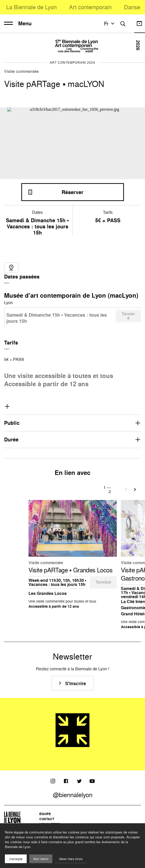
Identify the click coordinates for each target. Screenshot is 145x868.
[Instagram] (53, 781)
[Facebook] (66, 781)
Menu (18, 24)
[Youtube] (92, 781)
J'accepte (16, 859)
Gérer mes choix (71, 859)
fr (110, 24)
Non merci (41, 859)
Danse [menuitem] (132, 7)
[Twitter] (79, 781)
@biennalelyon (73, 795)
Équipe (45, 814)
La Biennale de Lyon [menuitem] (31, 7)
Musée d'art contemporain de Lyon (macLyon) (71, 295)
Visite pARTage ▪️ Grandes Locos (71, 570)
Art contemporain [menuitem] (90, 7)
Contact (47, 819)
